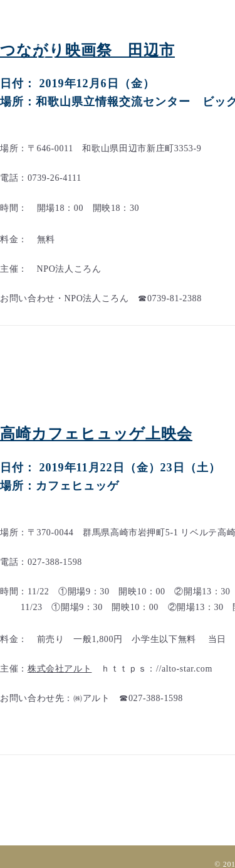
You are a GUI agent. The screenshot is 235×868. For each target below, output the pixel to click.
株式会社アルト (60, 669)
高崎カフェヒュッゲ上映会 (96, 434)
